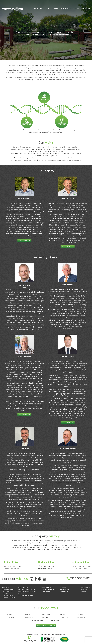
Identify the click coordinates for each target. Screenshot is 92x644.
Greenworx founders (9, 597)
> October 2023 (64, 617)
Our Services (54, 9)
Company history (7, 595)
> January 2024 (55, 620)
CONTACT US (86, 588)
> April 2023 (46, 614)
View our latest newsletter (46, 625)
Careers (76, 9)
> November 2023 (82, 617)
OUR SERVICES (23, 588)
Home (36, 9)
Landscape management (27, 590)
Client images (46, 592)
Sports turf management (26, 595)
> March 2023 (28, 614)
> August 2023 (28, 617)
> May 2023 (64, 614)
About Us (43, 9)
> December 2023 (37, 620)
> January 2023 (10, 614)
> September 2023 (46, 617)
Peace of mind (7, 592)
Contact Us (85, 9)
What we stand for (8, 590)
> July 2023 (10, 617)
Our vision (5, 593)
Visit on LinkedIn (24, 240)
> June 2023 (82, 614)
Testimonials (66, 9)
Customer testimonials (49, 590)
